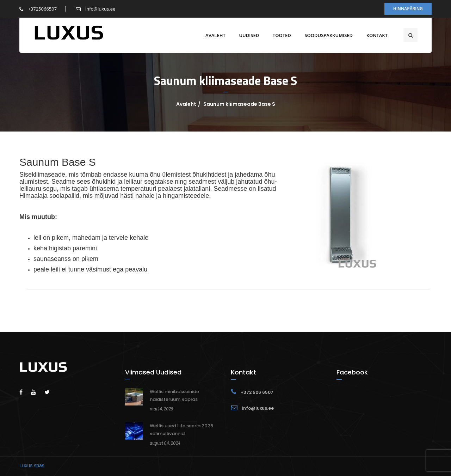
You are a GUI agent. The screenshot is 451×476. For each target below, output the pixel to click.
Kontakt (377, 35)
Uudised (249, 35)
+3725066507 (38, 9)
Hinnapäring (408, 9)
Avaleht (215, 35)
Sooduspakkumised (329, 35)
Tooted (282, 35)
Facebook (352, 372)
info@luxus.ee (96, 9)
